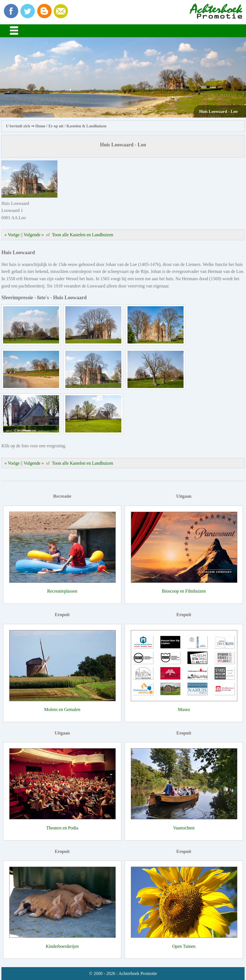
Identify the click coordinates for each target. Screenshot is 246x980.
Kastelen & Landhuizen (86, 126)
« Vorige (12, 235)
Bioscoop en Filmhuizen (184, 591)
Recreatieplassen (62, 591)
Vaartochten (184, 828)
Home (40, 126)
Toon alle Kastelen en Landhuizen (82, 235)
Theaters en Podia (62, 828)
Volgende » (34, 235)
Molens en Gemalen (62, 709)
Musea (184, 709)
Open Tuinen (184, 946)
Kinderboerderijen (62, 946)
